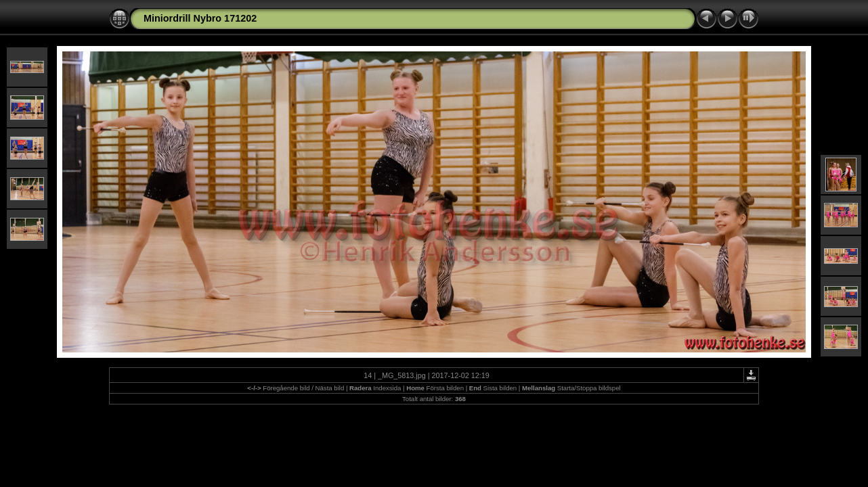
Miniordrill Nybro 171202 (200, 18)
